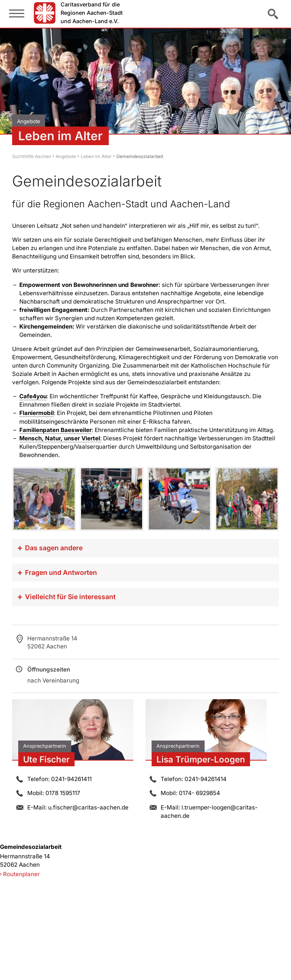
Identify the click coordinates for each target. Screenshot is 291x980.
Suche (274, 14)
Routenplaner (21, 874)
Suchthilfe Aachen (32, 156)
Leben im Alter (96, 156)
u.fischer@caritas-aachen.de (88, 807)
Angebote (66, 156)
